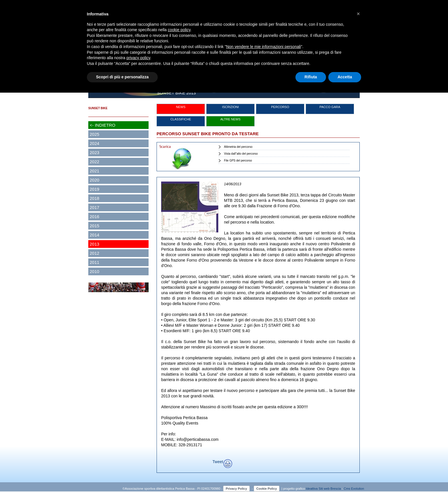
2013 (94, 244)
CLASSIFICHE (181, 119)
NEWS (181, 107)
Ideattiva (312, 489)
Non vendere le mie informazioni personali (263, 47)
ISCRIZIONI (230, 107)
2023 (94, 153)
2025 (94, 134)
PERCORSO (280, 107)
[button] (358, 14)
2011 (94, 262)
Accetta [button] (345, 77)
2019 (94, 189)
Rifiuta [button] (311, 77)
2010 (94, 271)
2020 (94, 180)
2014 (94, 235)
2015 (94, 226)
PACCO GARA (330, 107)
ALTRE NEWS (230, 119)
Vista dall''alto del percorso (241, 154)
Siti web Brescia (330, 489)
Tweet (218, 462)
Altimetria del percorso (238, 147)
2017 (94, 207)
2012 (94, 253)
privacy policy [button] (138, 58)
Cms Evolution (354, 489)
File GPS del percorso (238, 161)
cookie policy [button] (179, 30)
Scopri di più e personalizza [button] (122, 77)
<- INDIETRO (103, 125)
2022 (94, 162)
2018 (94, 198)
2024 (94, 143)
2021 (94, 171)
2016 (94, 217)
